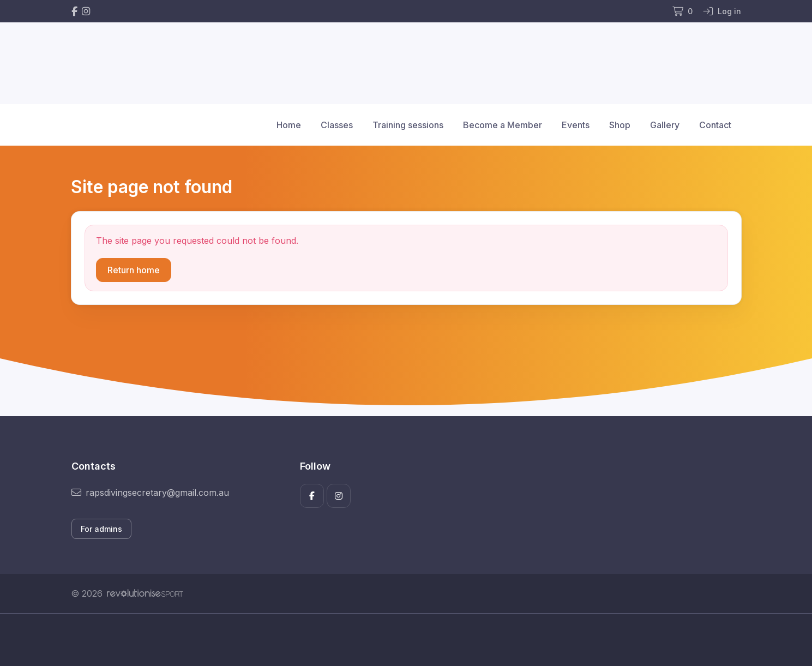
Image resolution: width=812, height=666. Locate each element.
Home (289, 125)
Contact (715, 125)
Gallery (665, 125)
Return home (134, 270)
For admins (101, 529)
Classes (337, 125)
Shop (620, 125)
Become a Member (503, 125)
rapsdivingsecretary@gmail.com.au (150, 493)
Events (576, 125)
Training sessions (408, 125)
